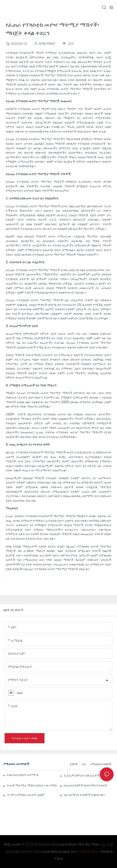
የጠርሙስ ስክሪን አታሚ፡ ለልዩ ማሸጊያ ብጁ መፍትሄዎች (23, 775)
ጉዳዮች (74, 764)
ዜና (84, 764)
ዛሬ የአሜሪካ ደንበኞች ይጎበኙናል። (84, 795)
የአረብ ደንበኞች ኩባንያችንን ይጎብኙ (86, 785)
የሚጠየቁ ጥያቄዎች (101, 764)
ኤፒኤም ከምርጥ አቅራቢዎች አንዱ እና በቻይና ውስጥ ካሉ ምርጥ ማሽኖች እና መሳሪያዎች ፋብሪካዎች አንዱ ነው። (89, 775)
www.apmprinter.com (23, 852)
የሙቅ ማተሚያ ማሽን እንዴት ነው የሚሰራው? (32, 785)
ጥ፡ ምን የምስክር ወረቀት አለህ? (26, 795)
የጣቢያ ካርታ (89, 852)
